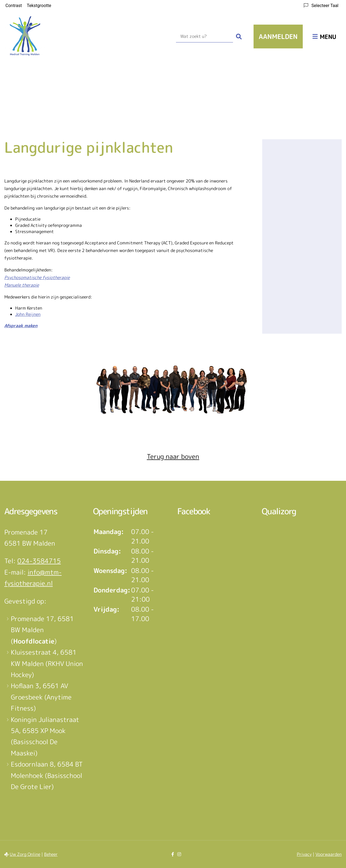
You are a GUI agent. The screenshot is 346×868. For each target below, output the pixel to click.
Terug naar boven (173, 456)
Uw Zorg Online (25, 854)
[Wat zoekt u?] (204, 37)
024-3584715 (39, 561)
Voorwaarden (329, 854)
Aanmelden (278, 37)
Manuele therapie (22, 285)
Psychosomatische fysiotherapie (37, 277)
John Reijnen (28, 314)
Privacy (304, 854)
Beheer (51, 854)
